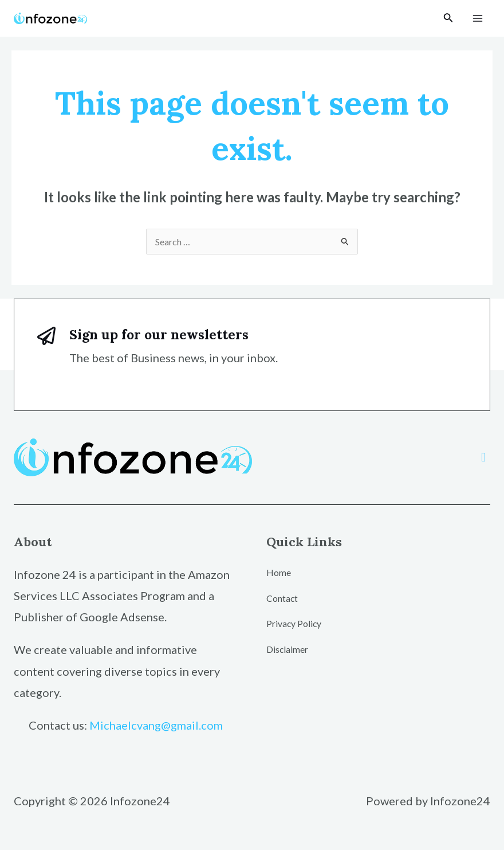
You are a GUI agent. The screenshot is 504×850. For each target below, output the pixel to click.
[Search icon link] (448, 19)
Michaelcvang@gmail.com (156, 725)
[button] (484, 457)
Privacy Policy (294, 623)
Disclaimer (288, 649)
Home (279, 572)
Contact (282, 598)
